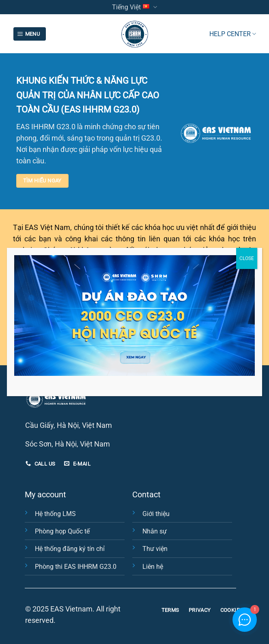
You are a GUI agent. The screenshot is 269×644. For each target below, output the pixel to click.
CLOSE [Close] (247, 258)
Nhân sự (155, 531)
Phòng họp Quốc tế (62, 531)
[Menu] (30, 34)
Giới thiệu (156, 514)
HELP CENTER (233, 34)
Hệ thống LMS (55, 514)
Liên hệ (153, 567)
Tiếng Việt (134, 7)
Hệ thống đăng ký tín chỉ (70, 549)
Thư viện (155, 549)
